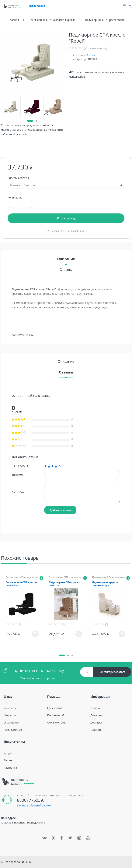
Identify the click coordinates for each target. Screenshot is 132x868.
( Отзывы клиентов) (96, 48)
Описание (66, 259)
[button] (30, 121)
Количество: (15, 198)
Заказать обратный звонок (34, 805)
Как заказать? (56, 715)
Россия (91, 55)
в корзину (69, 218)
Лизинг (8, 760)
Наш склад (10, 715)
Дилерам (96, 715)
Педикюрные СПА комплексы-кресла (22, 578)
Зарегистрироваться (112, 672)
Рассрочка (10, 768)
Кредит (8, 753)
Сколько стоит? (57, 722)
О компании (12, 722)
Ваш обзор (19, 492)
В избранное (57, 231)
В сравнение (78, 231)
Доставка (96, 722)
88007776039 (37, 6)
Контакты (10, 708)
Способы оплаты (18, 178)
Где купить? (54, 708)
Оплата (95, 708)
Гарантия (96, 730)
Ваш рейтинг (20, 466)
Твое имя (17, 475)
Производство (13, 730)
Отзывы (66, 270)
